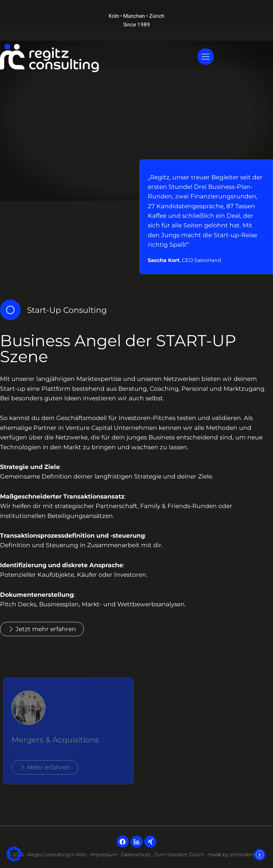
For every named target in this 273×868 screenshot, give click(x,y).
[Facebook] (123, 842)
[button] (14, 854)
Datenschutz (136, 854)
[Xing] (150, 842)
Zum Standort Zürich (179, 854)
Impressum (104, 854)
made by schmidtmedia (236, 854)
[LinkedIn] (137, 842)
